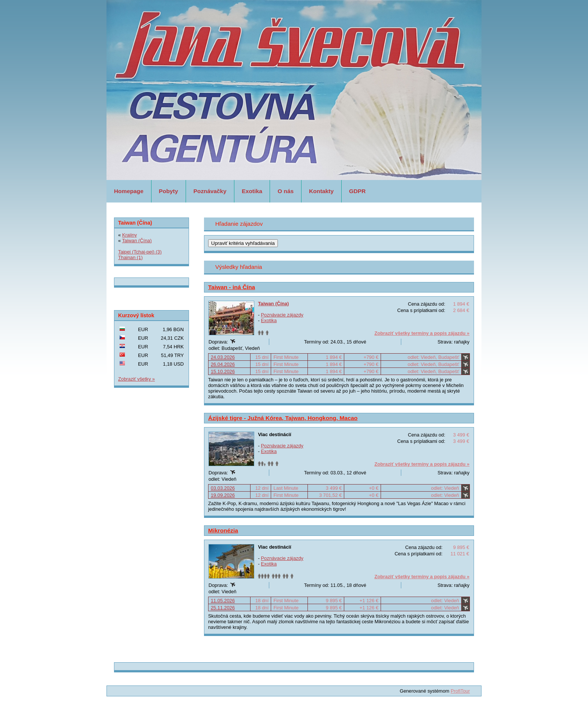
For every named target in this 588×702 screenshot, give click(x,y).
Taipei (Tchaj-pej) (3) (140, 252)
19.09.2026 (223, 495)
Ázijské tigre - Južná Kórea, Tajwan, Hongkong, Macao (283, 418)
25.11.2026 (223, 608)
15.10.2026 (223, 371)
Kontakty (321, 191)
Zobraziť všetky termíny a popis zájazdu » (422, 333)
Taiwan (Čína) (273, 304)
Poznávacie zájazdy (282, 315)
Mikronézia (223, 530)
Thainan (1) (130, 257)
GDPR (357, 191)
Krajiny (130, 235)
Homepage (129, 191)
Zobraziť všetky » (136, 379)
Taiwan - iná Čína (232, 287)
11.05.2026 (223, 601)
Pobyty (169, 191)
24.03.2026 (223, 357)
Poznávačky (210, 191)
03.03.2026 (223, 488)
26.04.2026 (223, 364)
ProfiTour (460, 691)
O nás (286, 191)
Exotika (252, 191)
